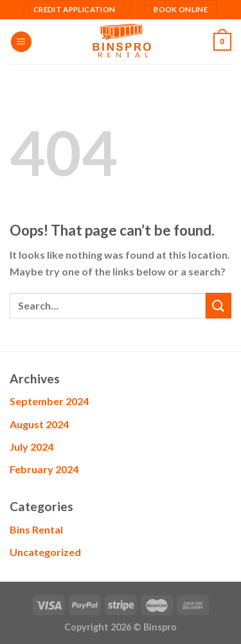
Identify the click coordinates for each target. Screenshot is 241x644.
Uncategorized (45, 552)
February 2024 (44, 469)
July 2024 (31, 447)
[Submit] (219, 305)
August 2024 (39, 424)
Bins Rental (36, 529)
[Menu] (21, 42)
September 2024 (49, 401)
